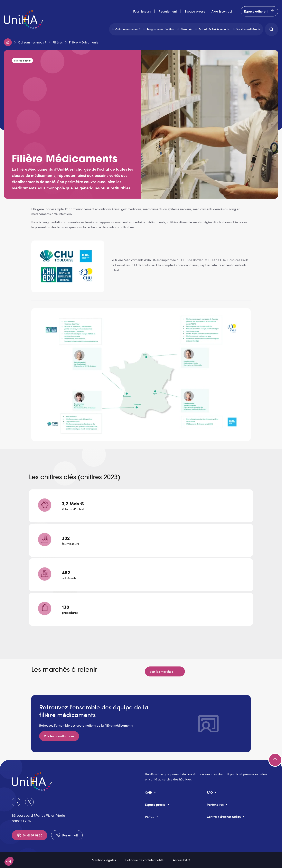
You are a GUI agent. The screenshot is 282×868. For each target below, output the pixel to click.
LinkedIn (16, 802)
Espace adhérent (259, 11)
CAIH (149, 792)
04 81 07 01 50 (29, 835)
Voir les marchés (162, 671)
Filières (58, 42)
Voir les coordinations (59, 736)
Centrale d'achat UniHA (224, 816)
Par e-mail (67, 835)
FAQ (210, 792)
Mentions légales (104, 860)
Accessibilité (182, 860)
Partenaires (215, 804)
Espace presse (195, 11)
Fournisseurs (142, 11)
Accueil (8, 42)
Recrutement (168, 11)
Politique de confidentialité (144, 860)
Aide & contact (222, 11)
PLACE (150, 816)
